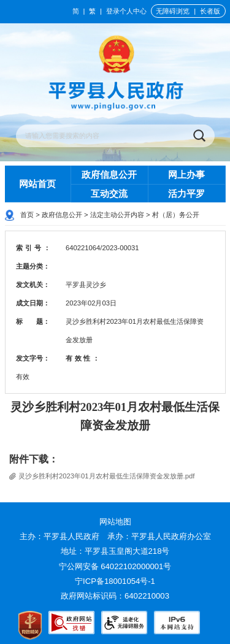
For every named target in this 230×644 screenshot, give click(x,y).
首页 (27, 215)
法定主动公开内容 (117, 215)
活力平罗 (186, 194)
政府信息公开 (109, 174)
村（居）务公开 (176, 215)
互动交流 (109, 194)
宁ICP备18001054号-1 (116, 581)
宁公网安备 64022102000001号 (115, 566)
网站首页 (37, 184)
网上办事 (186, 174)
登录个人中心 (126, 11)
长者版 (210, 11)
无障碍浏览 (173, 11)
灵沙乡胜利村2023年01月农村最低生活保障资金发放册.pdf (106, 476)
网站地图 (115, 522)
